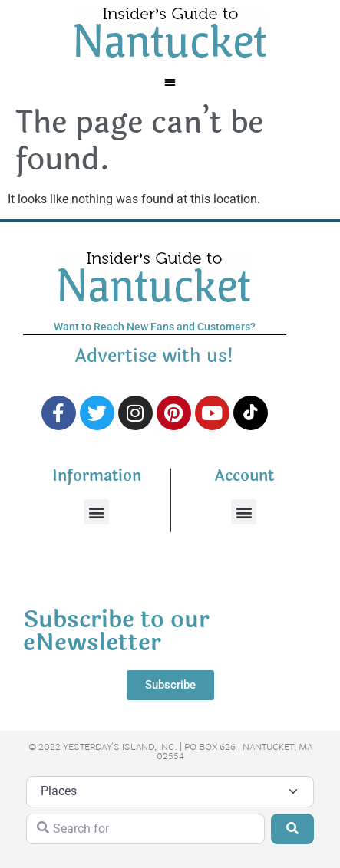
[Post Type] (170, 791)
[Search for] (145, 829)
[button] (170, 82)
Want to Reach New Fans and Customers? (155, 327)
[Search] (292, 829)
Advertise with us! (154, 356)
